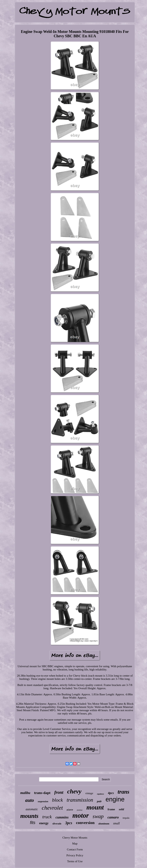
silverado (57, 824)
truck (47, 817)
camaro (113, 817)
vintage (89, 793)
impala (126, 818)
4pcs (111, 793)
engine (115, 799)
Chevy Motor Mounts (75, 838)
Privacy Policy (75, 855)
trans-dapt (42, 793)
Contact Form (75, 849)
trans (124, 792)
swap (98, 816)
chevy (74, 791)
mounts (29, 816)
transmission (80, 800)
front (59, 792)
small (116, 823)
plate (70, 810)
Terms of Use (75, 861)
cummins (62, 817)
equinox (101, 794)
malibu (25, 793)
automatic (32, 809)
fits (33, 823)
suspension (43, 801)
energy (44, 823)
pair (99, 801)
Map (75, 844)
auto (29, 800)
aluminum (104, 824)
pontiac (80, 810)
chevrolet (52, 808)
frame (111, 809)
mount (95, 807)
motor (81, 816)
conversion (85, 823)
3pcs (69, 823)
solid (121, 809)
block (57, 800)
